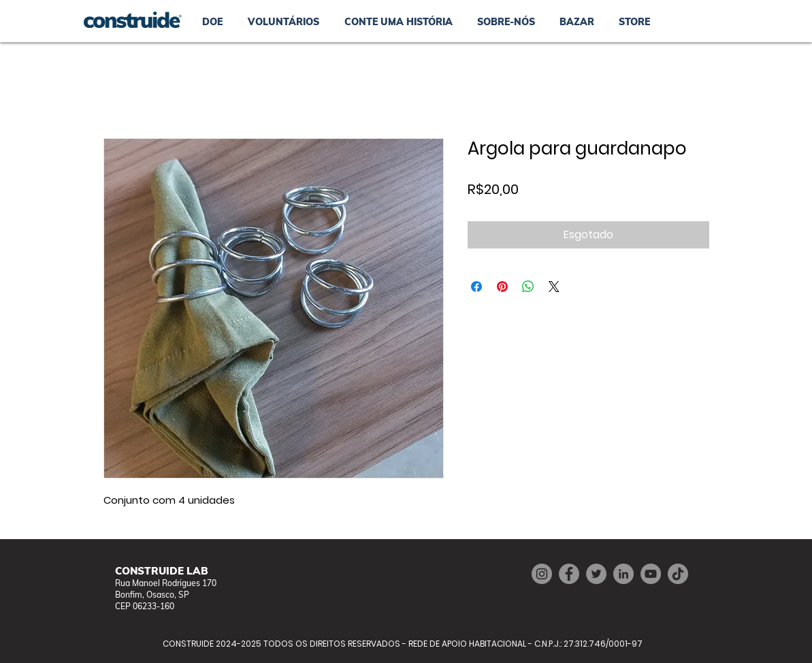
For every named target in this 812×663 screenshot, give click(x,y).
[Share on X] (554, 287)
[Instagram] (542, 574)
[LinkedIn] (623, 574)
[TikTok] (678, 574)
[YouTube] (651, 574)
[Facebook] (569, 574)
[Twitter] (596, 574)
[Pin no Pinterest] (502, 287)
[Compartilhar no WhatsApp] (528, 287)
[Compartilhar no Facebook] (476, 287)
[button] (577, 22)
